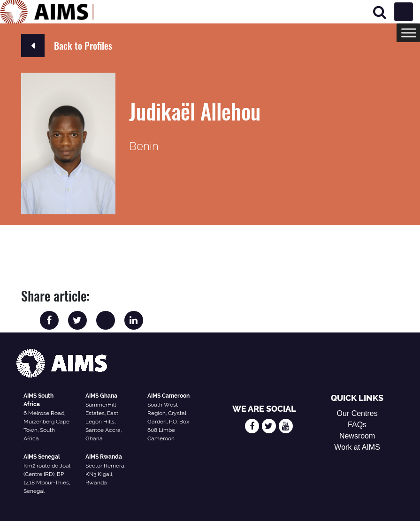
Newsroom (357, 436)
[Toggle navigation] (404, 12)
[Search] (380, 12)
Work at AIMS (357, 447)
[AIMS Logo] (47, 12)
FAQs (357, 425)
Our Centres (357, 413)
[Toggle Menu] (409, 33)
